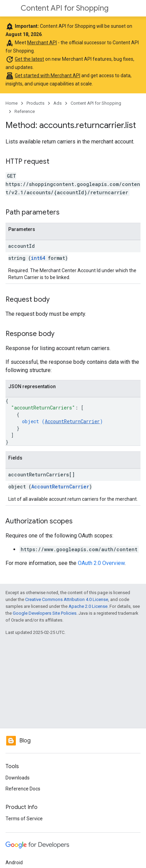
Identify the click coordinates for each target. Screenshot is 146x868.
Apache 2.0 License (88, 606)
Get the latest (29, 59)
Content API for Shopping (65, 8)
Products (35, 103)
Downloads (18, 778)
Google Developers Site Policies (45, 613)
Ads (58, 103)
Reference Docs (23, 789)
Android (14, 863)
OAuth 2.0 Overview (101, 563)
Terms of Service (24, 819)
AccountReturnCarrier (72, 421)
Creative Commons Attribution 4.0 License (67, 599)
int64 (38, 258)
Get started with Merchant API (48, 76)
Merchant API (42, 43)
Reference (25, 111)
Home (12, 103)
